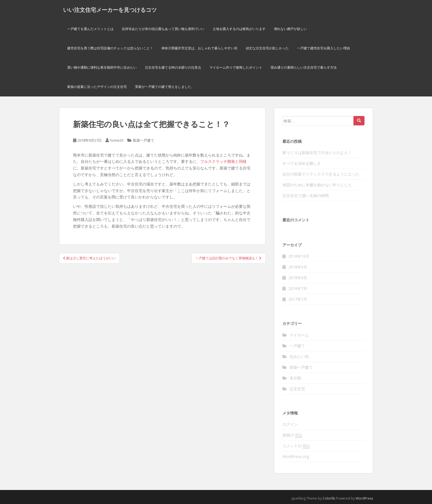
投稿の (292, 435)
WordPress (364, 498)
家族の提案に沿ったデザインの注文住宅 (97, 87)
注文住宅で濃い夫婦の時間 (306, 196)
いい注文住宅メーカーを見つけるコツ (110, 10)
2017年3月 (298, 299)
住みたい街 (299, 356)
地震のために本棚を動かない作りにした (317, 185)
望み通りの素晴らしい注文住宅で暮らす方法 (304, 67)
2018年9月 (298, 267)
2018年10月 (299, 256)
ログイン (290, 424)
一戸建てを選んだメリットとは (90, 29)
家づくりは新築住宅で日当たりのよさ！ (317, 153)
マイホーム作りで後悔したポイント (236, 67)
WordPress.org (296, 456)
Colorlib (329, 498)
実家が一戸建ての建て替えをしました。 (165, 87)
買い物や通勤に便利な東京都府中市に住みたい (102, 67)
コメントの (296, 446)
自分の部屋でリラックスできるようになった (321, 174)
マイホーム (299, 335)
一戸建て (297, 346)
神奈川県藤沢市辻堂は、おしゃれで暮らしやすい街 (199, 48)
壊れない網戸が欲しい (290, 29)
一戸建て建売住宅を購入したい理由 (323, 48)
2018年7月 (298, 288)
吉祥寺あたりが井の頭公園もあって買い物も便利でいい (163, 29)
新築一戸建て (144, 140)
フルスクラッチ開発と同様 (223, 161)
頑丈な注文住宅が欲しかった (267, 48)
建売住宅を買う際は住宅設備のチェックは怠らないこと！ (110, 48)
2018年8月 (298, 278)
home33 (117, 140)
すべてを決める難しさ (302, 163)
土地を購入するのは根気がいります (239, 29)
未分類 (295, 378)
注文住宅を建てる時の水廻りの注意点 (173, 67)
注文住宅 (297, 389)
